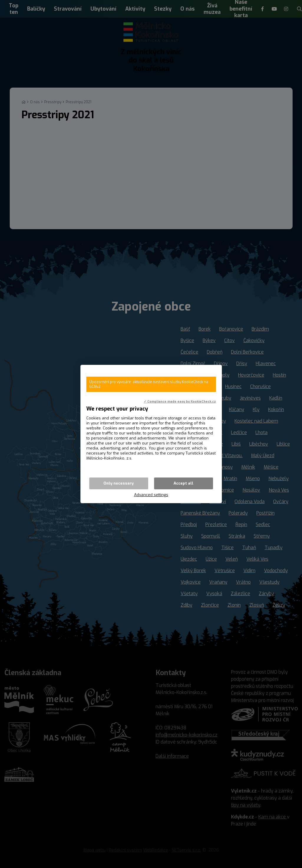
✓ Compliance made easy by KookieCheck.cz (180, 401)
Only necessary (119, 483)
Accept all (183, 483)
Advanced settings (151, 495)
